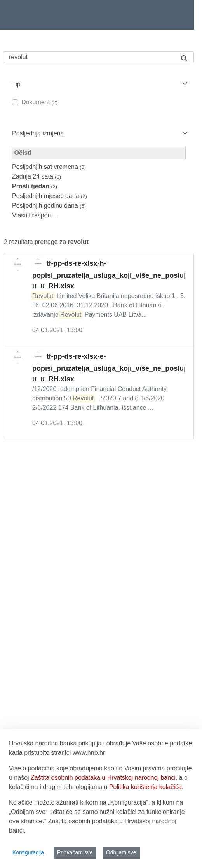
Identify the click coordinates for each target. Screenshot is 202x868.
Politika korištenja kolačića (145, 787)
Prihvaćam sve (75, 852)
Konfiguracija (28, 852)
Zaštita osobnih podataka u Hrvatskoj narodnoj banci (103, 778)
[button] (99, 84)
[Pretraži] (89, 57)
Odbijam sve (121, 852)
